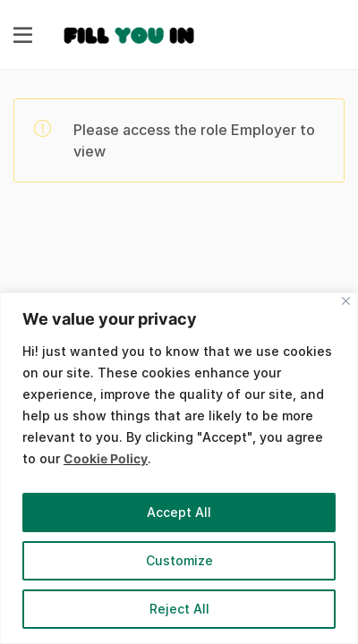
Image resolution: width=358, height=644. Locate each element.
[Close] (346, 301)
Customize (179, 560)
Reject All (179, 609)
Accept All (179, 512)
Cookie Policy (106, 458)
